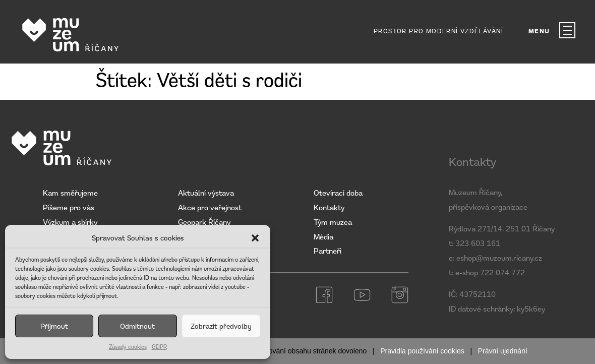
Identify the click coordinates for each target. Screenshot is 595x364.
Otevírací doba (338, 193)
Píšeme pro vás (69, 207)
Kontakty (329, 207)
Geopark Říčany (204, 222)
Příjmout (54, 326)
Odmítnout (137, 326)
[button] (255, 238)
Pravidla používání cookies (422, 351)
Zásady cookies (128, 347)
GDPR (159, 347)
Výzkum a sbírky (70, 222)
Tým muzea (333, 222)
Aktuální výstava (206, 193)
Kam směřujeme (70, 193)
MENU (539, 31)
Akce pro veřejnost (210, 207)
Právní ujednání (503, 351)
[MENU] (567, 30)
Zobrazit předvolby (221, 326)
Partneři (328, 251)
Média (323, 236)
